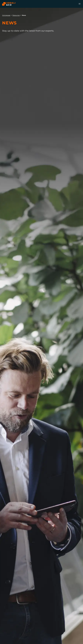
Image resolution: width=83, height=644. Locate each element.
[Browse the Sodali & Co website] (9, 4)
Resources (16, 15)
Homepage (6, 15)
